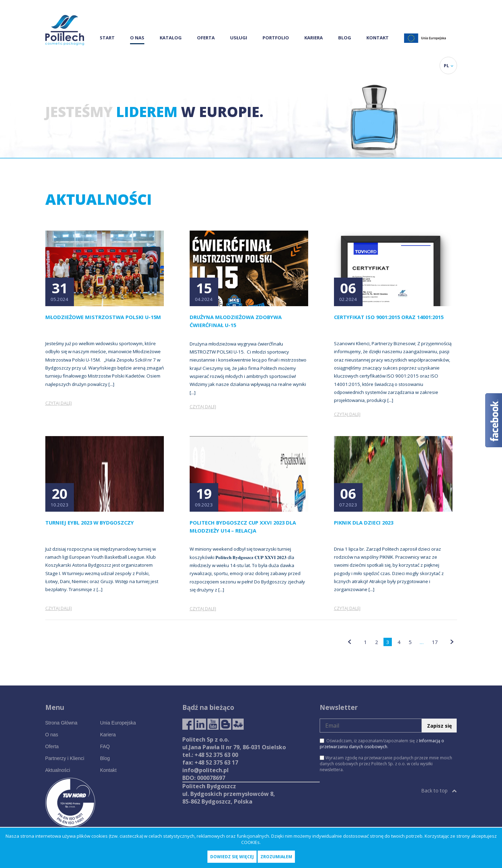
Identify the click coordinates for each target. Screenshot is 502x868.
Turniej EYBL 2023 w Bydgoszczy (90, 522)
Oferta (206, 38)
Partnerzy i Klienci (65, 758)
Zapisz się (439, 726)
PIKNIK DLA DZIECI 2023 (364, 522)
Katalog (171, 38)
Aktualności (58, 770)
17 (435, 642)
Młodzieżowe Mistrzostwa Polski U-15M (103, 317)
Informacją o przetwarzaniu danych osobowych (382, 744)
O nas (137, 38)
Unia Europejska (118, 723)
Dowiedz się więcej (232, 857)
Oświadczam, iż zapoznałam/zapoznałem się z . (382, 744)
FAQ (105, 746)
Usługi (239, 38)
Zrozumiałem (276, 857)
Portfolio (276, 38)
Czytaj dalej (59, 403)
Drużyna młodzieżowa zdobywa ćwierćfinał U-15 (236, 321)
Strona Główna (62, 723)
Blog (345, 38)
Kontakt (378, 38)
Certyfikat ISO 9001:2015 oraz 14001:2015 (389, 317)
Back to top (439, 790)
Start (107, 38)
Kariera (314, 38)
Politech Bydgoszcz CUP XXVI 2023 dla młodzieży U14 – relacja (243, 526)
